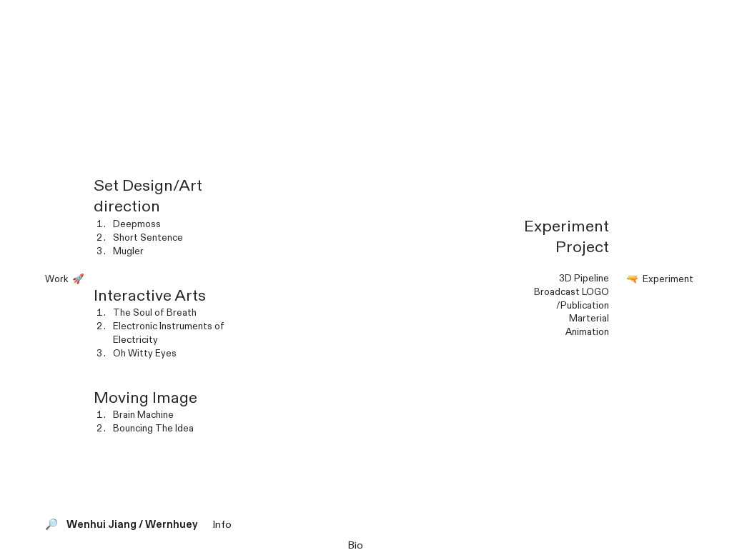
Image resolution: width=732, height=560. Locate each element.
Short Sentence (148, 238)
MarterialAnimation (587, 325)
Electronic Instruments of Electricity (169, 333)
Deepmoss (137, 224)
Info (222, 525)
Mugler (128, 251)
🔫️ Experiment (660, 279)
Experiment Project (567, 237)
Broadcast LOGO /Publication (572, 299)
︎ (718, 14)
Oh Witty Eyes (145, 354)
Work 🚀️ (63, 279)
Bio (355, 545)
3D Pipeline (584, 279)
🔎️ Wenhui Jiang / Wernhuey (128, 525)
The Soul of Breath (155, 313)
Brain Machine (143, 415)
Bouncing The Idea (153, 429)
